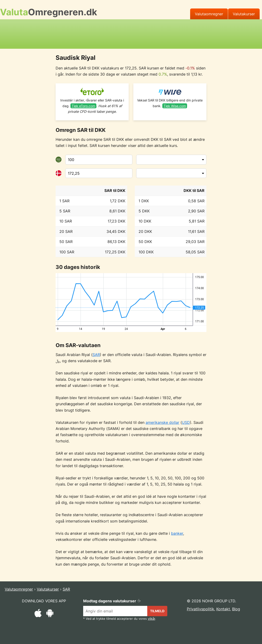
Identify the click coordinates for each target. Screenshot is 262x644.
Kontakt (223, 609)
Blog (236, 609)
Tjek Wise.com (175, 106)
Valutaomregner (209, 14)
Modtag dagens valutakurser (112, 601)
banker (177, 533)
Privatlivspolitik (201, 609)
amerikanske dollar (162, 422)
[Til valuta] (99, 173)
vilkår (151, 619)
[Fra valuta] (99, 160)
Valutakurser (244, 14)
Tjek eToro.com (83, 106)
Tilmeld (157, 611)
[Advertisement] (131, 33)
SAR (96, 355)
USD (186, 422)
